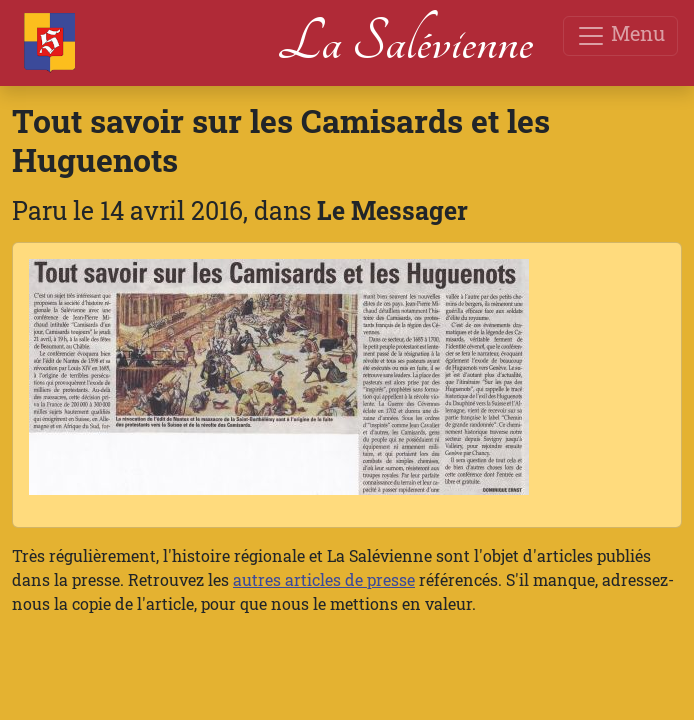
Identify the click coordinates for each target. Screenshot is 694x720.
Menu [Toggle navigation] (620, 35)
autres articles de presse (324, 579)
